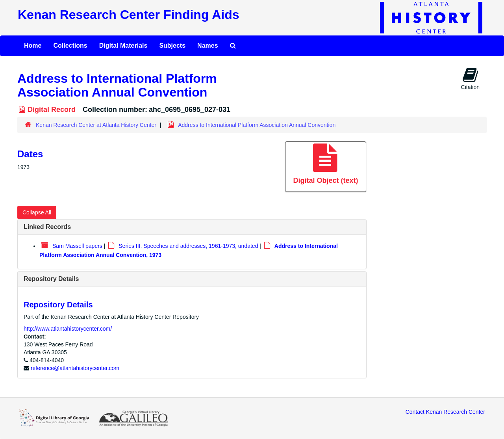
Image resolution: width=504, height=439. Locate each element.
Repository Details (51, 279)
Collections (70, 46)
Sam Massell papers (77, 246)
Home (33, 46)
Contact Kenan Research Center (445, 412)
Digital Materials (123, 46)
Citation (470, 78)
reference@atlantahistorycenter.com (75, 368)
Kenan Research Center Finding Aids (128, 15)
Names (208, 46)
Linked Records (47, 227)
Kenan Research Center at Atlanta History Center (96, 125)
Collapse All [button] (37, 212)
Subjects (172, 46)
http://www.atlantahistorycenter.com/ (68, 329)
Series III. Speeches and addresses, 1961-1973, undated (188, 246)
